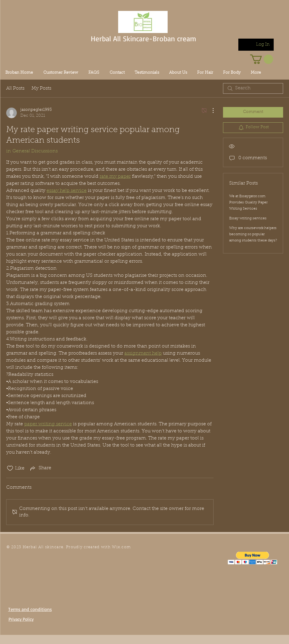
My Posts (41, 88)
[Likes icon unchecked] (10, 468)
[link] (262, 59)
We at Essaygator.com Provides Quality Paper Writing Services (248, 202)
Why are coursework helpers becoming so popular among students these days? (253, 234)
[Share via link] (40, 468)
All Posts (15, 88)
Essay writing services (248, 218)
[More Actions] (210, 111)
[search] (253, 88)
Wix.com (121, 547)
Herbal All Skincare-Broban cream (143, 38)
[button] (253, 558)
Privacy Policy (21, 619)
